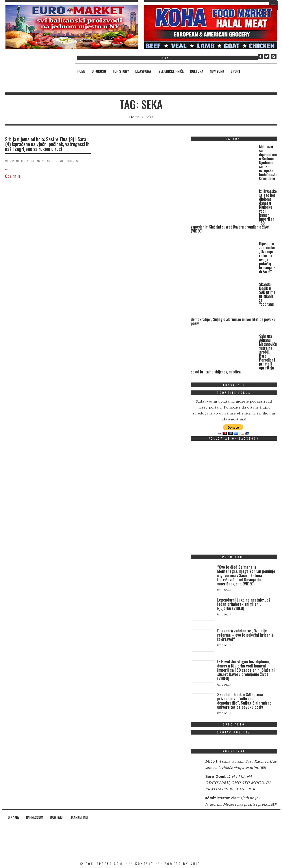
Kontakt (57, 817)
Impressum (35, 817)
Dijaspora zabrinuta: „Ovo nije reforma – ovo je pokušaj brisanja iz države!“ (267, 257)
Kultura (197, 71)
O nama (13, 817)
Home (81, 71)
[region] (71, 27)
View (263, 768)
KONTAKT (145, 863)
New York (217, 71)
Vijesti (47, 161)
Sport (236, 71)
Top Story (121, 71)
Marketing (79, 817)
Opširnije (13, 176)
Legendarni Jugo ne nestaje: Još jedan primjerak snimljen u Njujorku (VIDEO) (244, 604)
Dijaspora (143, 71)
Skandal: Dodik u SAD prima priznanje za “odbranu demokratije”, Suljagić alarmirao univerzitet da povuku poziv (244, 700)
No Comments (69, 161)
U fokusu (99, 71)
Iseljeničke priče (171, 71)
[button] (71, 27)
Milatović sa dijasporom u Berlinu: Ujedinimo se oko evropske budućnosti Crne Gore (268, 162)
